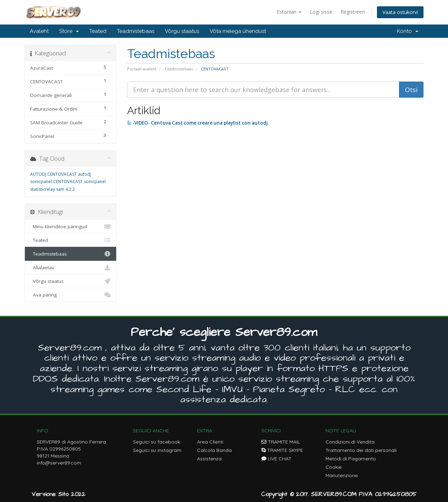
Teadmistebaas (136, 31)
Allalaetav (71, 267)
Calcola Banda (214, 450)
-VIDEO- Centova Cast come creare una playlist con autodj (197, 123)
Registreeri (353, 12)
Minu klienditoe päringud (71, 226)
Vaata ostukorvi (400, 12)
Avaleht (39, 31)
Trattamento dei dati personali (361, 450)
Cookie (334, 467)
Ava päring (71, 295)
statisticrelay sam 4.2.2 (52, 189)
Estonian (289, 12)
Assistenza (209, 459)
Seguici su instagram (157, 450)
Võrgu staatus (182, 31)
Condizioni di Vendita (350, 442)
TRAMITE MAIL (281, 442)
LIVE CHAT (276, 459)
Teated (98, 31)
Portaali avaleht (142, 69)
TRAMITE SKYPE (282, 450)
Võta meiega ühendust (238, 31)
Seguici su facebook (156, 442)
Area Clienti (210, 442)
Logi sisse (321, 12)
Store (69, 31)
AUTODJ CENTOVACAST (53, 174)
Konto (408, 31)
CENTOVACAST (68, 182)
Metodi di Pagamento (351, 459)
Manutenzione (342, 475)
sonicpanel (95, 182)
